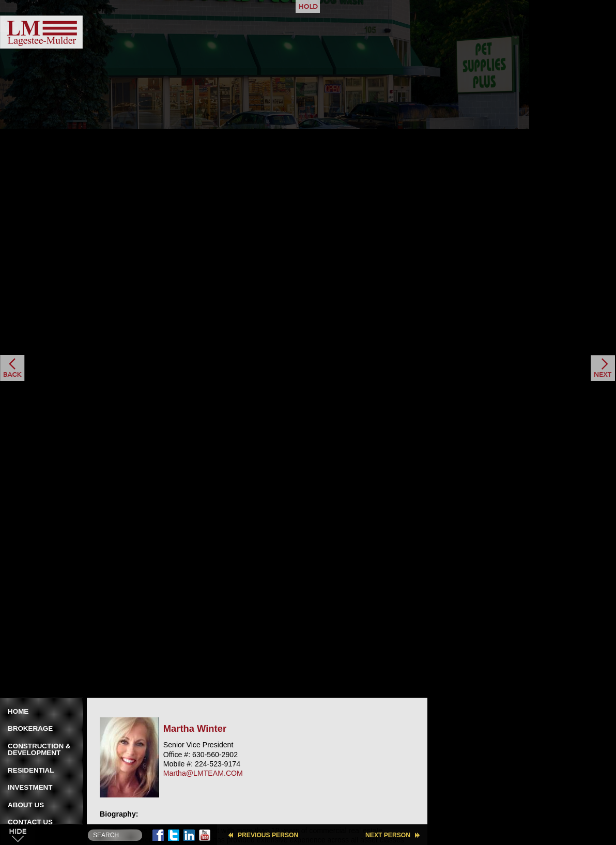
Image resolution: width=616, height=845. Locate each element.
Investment (30, 787)
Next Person (388, 835)
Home (18, 711)
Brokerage (30, 728)
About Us (26, 805)
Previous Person (268, 835)
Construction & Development (39, 750)
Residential (31, 770)
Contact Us (30, 822)
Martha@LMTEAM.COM (203, 773)
